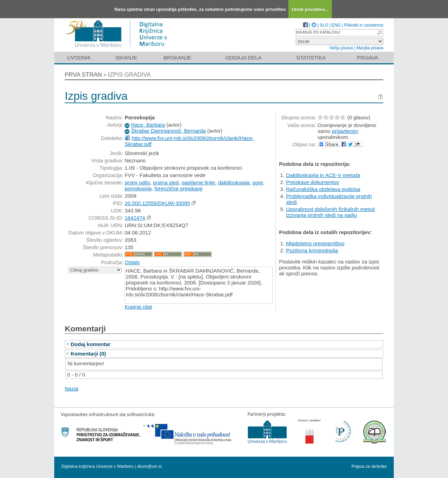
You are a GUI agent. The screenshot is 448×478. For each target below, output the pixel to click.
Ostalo (132, 262)
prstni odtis (137, 182)
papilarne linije (198, 182)
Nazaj (71, 389)
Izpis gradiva (129, 75)
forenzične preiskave (178, 188)
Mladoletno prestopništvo (315, 243)
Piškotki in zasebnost (364, 25)
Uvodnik (79, 58)
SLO (324, 25)
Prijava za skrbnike (369, 466)
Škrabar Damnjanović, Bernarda (168, 131)
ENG (336, 25)
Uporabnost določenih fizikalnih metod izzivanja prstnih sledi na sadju (330, 212)
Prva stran (83, 75)
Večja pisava (341, 48)
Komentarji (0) (88, 354)
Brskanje (177, 58)
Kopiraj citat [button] (138, 307)
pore (258, 182)
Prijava (367, 58)
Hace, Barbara (148, 125)
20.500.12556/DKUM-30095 (157, 203)
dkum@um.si (149, 466)
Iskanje (126, 58)
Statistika (311, 58)
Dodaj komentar (90, 344)
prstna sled (166, 182)
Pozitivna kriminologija (312, 250)
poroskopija (138, 188)
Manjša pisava (370, 48)
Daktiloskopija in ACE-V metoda (323, 175)
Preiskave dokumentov (313, 182)
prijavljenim (345, 131)
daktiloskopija (234, 182)
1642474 (135, 218)
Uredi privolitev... (310, 9)
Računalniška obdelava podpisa (323, 189)
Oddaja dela (243, 58)
